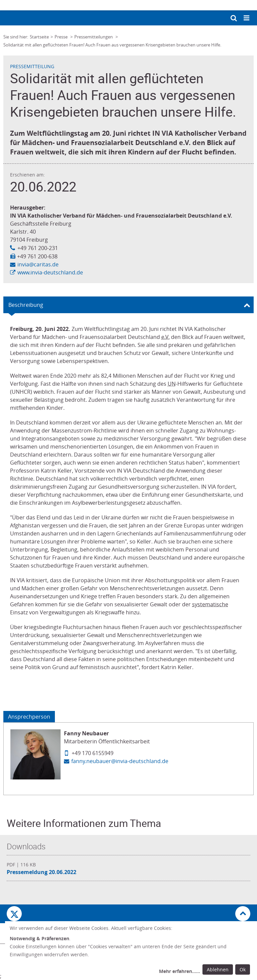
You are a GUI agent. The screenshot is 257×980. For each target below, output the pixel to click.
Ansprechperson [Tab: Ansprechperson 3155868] (29, 717)
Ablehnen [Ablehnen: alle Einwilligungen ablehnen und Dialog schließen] (218, 969)
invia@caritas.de (38, 264)
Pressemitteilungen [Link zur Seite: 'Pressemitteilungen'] (94, 37)
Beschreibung (26, 305)
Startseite (39, 37)
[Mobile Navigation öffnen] (247, 18)
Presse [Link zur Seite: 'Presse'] (62, 37)
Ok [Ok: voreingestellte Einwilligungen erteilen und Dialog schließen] (243, 969)
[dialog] (131, 951)
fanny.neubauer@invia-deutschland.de (120, 761)
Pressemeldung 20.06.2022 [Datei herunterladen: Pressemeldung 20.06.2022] (41, 872)
